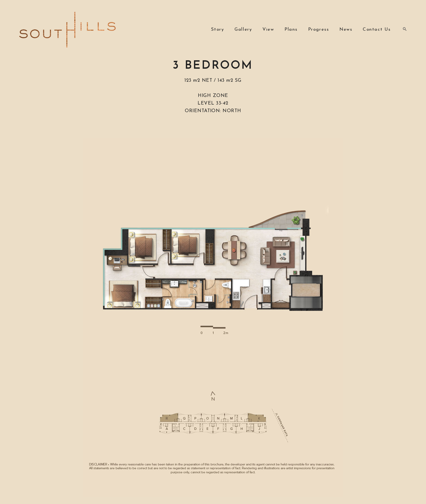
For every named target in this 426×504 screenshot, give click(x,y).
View (268, 29)
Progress (319, 29)
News (346, 29)
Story (218, 29)
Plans (291, 29)
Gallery (243, 29)
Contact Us (377, 29)
